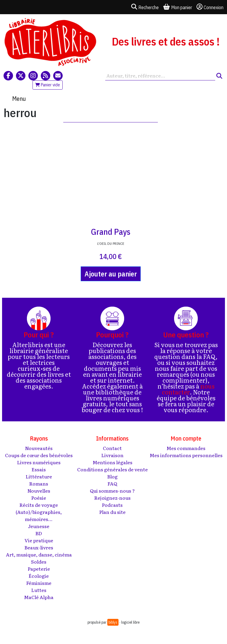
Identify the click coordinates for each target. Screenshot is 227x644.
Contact (112, 448)
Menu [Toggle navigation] (19, 99)
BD (39, 533)
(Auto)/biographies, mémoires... (39, 515)
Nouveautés (39, 448)
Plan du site (112, 512)
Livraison (112, 455)
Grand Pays (111, 232)
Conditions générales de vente (112, 469)
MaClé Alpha (39, 597)
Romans (39, 483)
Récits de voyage (39, 505)
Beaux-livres (39, 547)
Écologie (39, 576)
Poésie (39, 498)
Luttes (39, 590)
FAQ (112, 483)
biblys (113, 622)
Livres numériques (39, 462)
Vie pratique (39, 540)
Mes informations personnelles (186, 455)
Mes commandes (186, 448)
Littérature (39, 476)
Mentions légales (112, 462)
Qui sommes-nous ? (112, 491)
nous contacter (188, 389)
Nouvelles (39, 491)
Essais (39, 469)
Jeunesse (39, 526)
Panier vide (48, 85)
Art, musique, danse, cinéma (39, 554)
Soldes (39, 562)
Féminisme (39, 583)
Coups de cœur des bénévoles (39, 455)
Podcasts (112, 505)
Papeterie (39, 569)
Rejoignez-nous (112, 498)
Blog (112, 476)
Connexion (210, 7)
